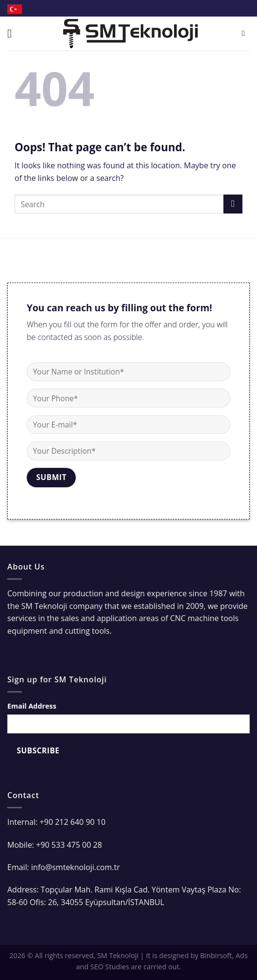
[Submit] (233, 204)
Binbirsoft (216, 955)
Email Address (32, 706)
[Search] (246, 33)
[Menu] (13, 33)
